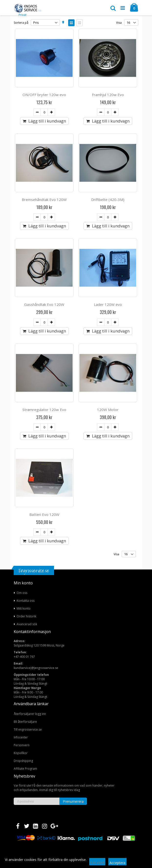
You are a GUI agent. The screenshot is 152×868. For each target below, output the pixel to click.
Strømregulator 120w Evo (44, 410)
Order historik (26, 616)
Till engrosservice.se (28, 729)
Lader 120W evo (108, 304)
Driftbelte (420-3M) (108, 200)
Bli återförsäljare (25, 722)
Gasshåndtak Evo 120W (44, 304)
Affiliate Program (25, 769)
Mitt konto (24, 608)
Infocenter (21, 737)
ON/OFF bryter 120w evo (44, 95)
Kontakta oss (26, 601)
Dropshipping (23, 761)
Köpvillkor (21, 753)
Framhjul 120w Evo (108, 95)
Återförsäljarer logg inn (30, 714)
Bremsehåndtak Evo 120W (44, 200)
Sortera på (21, 23)
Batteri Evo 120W (44, 514)
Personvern (22, 745)
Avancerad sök (27, 624)
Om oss (22, 593)
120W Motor (108, 410)
